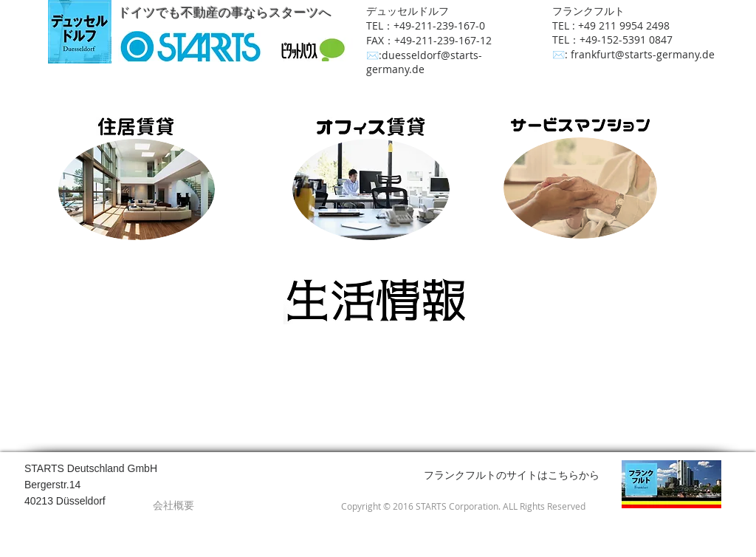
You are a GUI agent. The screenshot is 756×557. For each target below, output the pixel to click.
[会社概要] (173, 505)
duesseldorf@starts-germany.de (424, 62)
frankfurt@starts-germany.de (643, 54)
